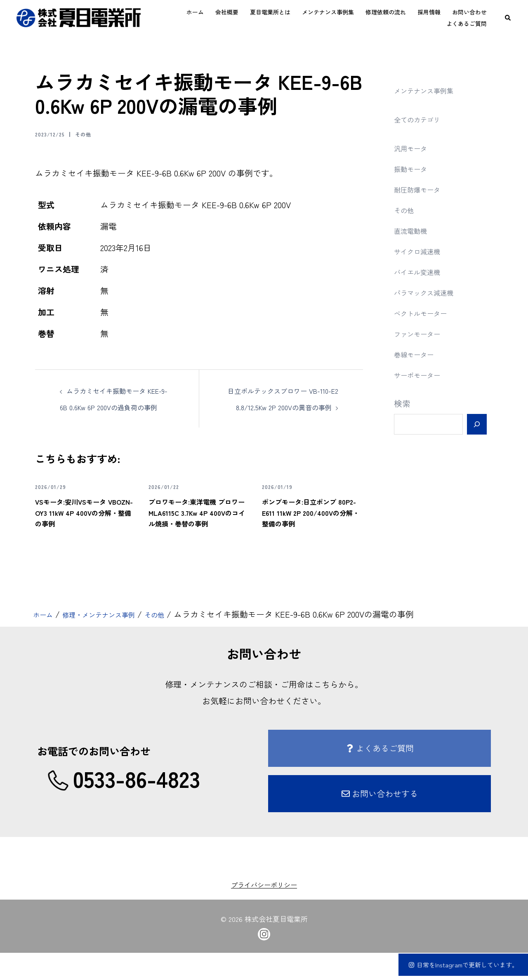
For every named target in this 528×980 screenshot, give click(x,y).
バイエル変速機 (423, 271)
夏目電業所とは (270, 12)
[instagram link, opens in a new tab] (264, 960)
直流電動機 (415, 230)
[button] (508, 18)
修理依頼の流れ (386, 12)
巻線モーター (419, 354)
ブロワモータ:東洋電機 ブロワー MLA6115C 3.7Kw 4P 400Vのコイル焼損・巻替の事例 (195, 533)
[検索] (477, 424)
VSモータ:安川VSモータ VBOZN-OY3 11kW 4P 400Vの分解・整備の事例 (84, 533)
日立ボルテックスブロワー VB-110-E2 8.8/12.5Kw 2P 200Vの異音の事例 (285, 407)
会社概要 (227, 12)
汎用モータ (415, 148)
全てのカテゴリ (423, 119)
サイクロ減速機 (423, 251)
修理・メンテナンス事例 (113, 642)
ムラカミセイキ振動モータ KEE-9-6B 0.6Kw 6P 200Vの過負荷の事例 (117, 407)
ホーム (195, 12)
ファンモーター (423, 333)
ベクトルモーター (427, 313)
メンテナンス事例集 (328, 12)
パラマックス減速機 (431, 292)
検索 (402, 403)
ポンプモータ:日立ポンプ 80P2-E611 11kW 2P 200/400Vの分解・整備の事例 (308, 533)
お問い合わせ (469, 12)
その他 (94, 134)
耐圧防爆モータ (423, 189)
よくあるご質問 (467, 24)
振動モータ (415, 168)
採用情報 (429, 12)
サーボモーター (423, 375)
